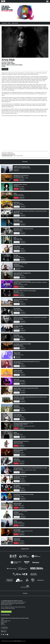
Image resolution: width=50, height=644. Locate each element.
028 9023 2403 (4, 628)
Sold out (16, 189)
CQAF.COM (4, 23)
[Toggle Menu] (47, 1)
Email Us (4, 631)
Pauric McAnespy (20, 641)
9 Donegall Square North (7, 156)
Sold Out (16, 180)
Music (9, 23)
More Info (16, 170)
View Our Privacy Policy (5, 615)
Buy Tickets (5, 69)
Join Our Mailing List (6, 612)
